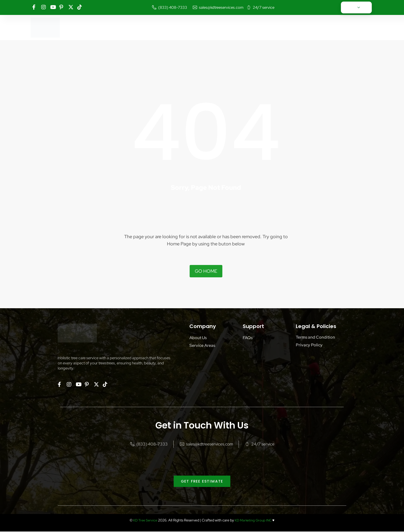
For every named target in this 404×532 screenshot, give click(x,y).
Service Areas (202, 345)
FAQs (248, 338)
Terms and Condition (315, 337)
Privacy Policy (309, 345)
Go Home (206, 271)
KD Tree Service (144, 521)
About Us (198, 338)
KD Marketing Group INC (254, 521)
